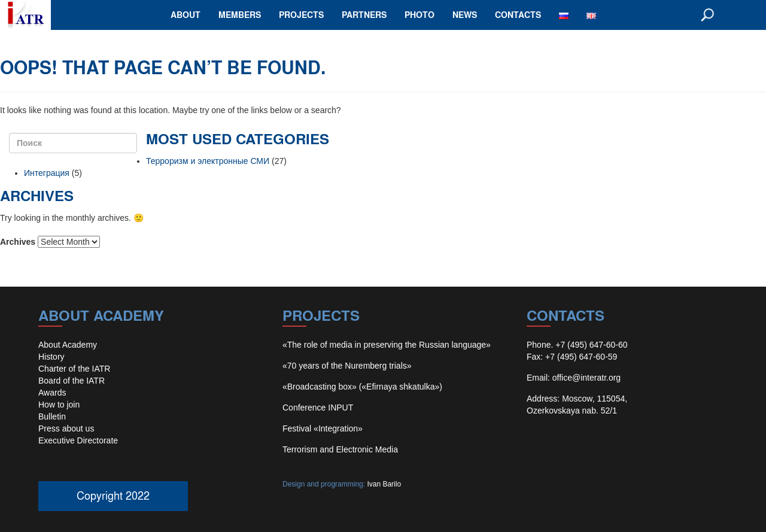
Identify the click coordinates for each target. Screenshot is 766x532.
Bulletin (52, 417)
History (51, 357)
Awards (52, 393)
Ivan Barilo (384, 484)
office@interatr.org (586, 378)
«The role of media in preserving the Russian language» (387, 345)
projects (301, 15)
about (186, 15)
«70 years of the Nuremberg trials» (347, 366)
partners (364, 15)
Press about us (66, 428)
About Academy (68, 345)
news (465, 15)
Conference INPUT (318, 408)
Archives (18, 242)
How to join (59, 405)
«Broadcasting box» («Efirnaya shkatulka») (362, 387)
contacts (518, 15)
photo (420, 15)
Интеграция (47, 173)
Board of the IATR (72, 381)
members (240, 15)
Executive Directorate (78, 440)
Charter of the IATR (74, 369)
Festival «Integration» (323, 428)
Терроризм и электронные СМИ (208, 161)
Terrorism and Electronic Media (340, 449)
